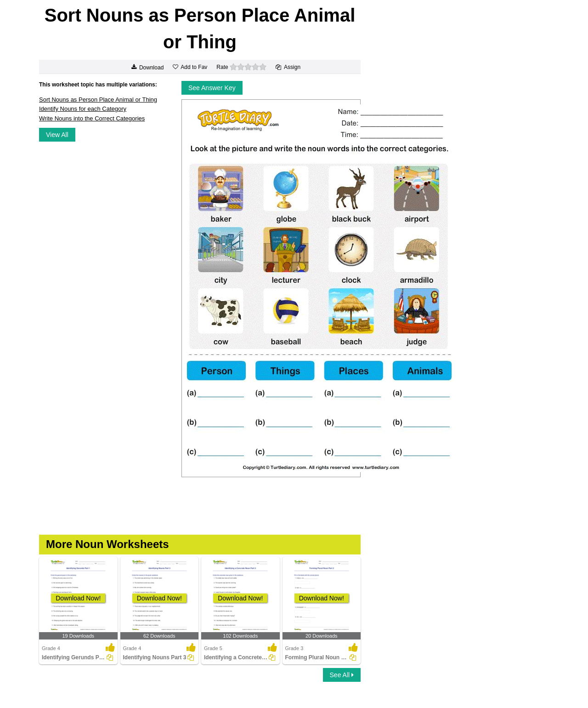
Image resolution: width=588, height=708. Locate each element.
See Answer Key (212, 88)
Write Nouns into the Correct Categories (92, 118)
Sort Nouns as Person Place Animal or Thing (98, 100)
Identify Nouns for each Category (83, 109)
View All (57, 135)
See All (342, 675)
